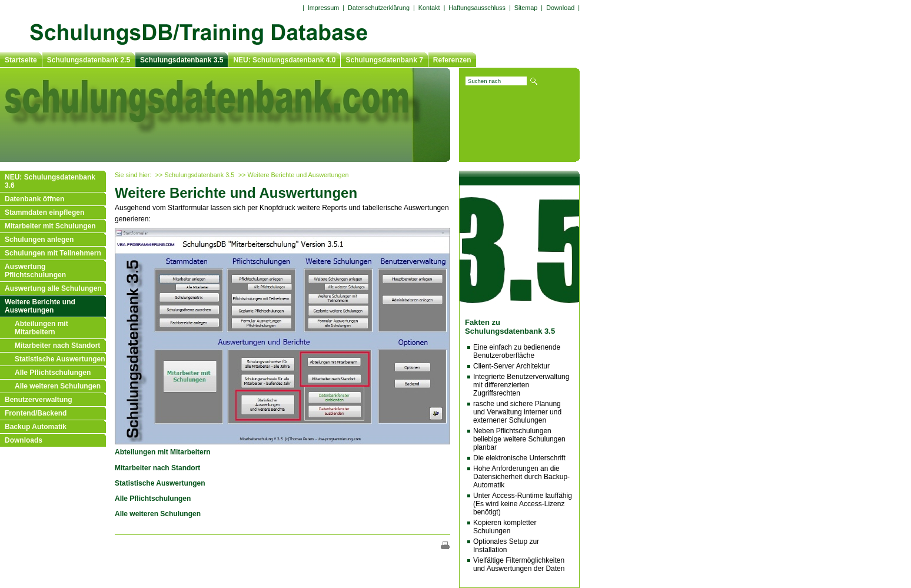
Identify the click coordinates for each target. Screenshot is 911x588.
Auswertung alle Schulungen (53, 288)
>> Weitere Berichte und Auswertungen (294, 175)
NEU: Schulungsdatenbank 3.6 (50, 181)
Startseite (21, 60)
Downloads (24, 440)
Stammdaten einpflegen (44, 212)
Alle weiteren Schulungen (58, 386)
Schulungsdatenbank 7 (384, 60)
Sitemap (526, 8)
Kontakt (429, 8)
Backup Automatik (36, 427)
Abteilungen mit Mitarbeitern (41, 328)
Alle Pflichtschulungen (53, 373)
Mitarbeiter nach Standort (57, 346)
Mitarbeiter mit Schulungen (50, 226)
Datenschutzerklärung (379, 8)
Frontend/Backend (36, 413)
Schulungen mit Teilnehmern (53, 253)
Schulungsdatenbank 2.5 (89, 60)
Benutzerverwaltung (39, 400)
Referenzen (452, 60)
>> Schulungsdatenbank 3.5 (195, 175)
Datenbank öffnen (34, 199)
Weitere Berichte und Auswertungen (40, 306)
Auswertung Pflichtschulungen (35, 271)
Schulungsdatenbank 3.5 (182, 60)
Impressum (323, 8)
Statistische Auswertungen (60, 359)
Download (560, 8)
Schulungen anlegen (39, 240)
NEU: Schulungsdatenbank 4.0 (284, 60)
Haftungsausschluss (477, 8)
